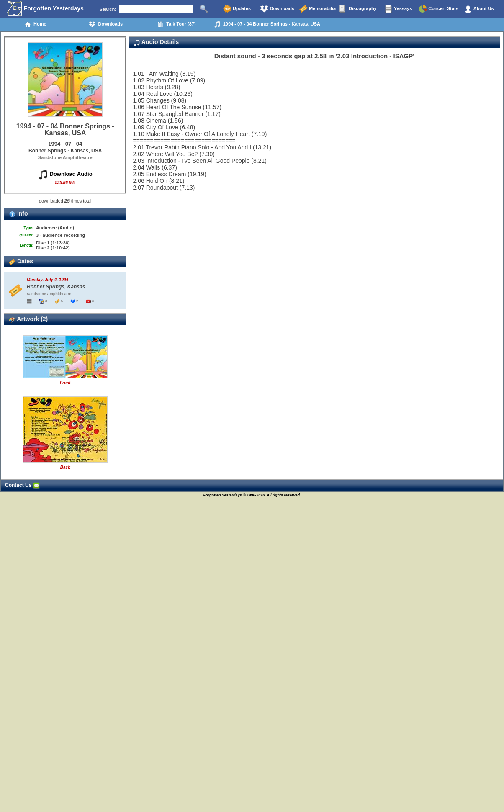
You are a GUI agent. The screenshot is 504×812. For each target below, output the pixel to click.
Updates (237, 9)
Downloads (277, 9)
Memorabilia (318, 9)
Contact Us (22, 485)
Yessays (398, 9)
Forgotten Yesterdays (45, 9)
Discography (358, 9)
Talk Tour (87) (176, 24)
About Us (479, 9)
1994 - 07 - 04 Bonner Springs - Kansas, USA (267, 24)
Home (35, 24)
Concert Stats (438, 9)
